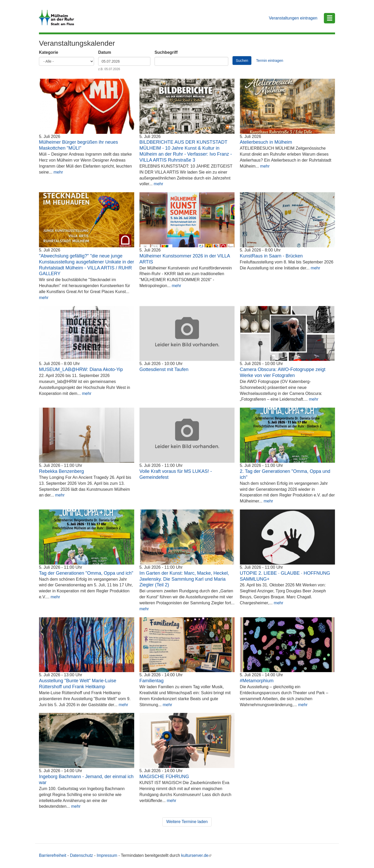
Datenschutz (81, 855)
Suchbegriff (166, 52)
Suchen (242, 61)
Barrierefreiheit (53, 855)
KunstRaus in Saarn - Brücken (271, 256)
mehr (58, 172)
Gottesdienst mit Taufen (164, 369)
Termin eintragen (270, 61)
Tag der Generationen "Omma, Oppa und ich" (86, 573)
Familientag (152, 681)
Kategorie (49, 52)
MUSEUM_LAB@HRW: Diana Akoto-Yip (81, 369)
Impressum (107, 855)
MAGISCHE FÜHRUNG (164, 777)
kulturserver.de (196, 855)
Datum (105, 52)
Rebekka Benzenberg (61, 471)
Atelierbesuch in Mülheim (266, 142)
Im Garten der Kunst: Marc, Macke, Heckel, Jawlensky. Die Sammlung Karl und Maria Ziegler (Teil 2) (184, 579)
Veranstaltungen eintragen (293, 18)
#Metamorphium (257, 681)
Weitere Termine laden (187, 822)
